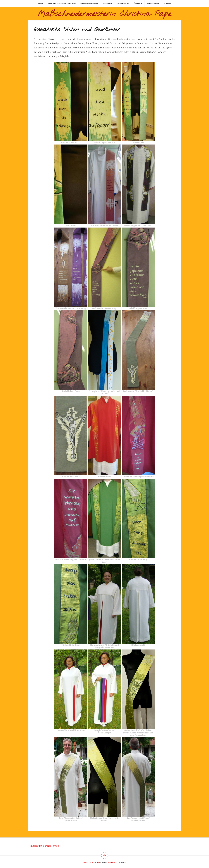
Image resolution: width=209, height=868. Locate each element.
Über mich (138, 3)
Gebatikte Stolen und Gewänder (62, 3)
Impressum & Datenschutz (44, 846)
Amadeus (111, 862)
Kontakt (167, 3)
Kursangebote (123, 3)
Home (40, 3)
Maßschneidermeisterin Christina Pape (105, 14)
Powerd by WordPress (91, 862)
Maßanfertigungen (89, 3)
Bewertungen (153, 3)
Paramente (107, 3)
